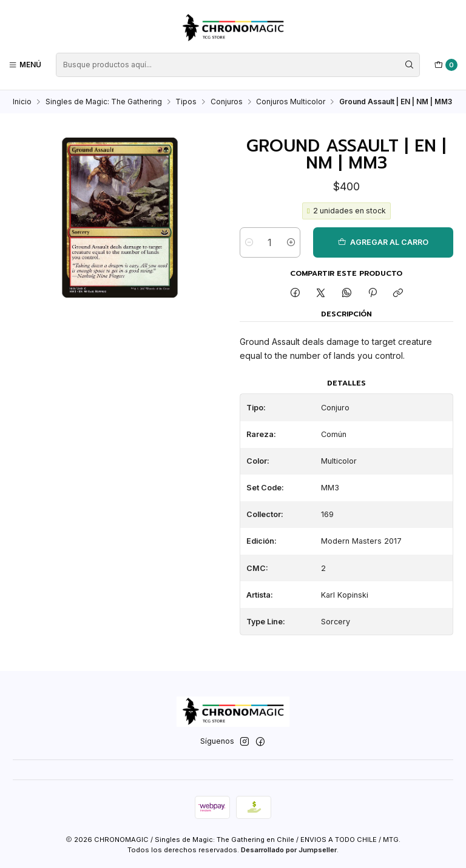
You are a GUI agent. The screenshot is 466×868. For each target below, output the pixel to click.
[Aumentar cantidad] (291, 243)
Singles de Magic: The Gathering (104, 102)
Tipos (186, 102)
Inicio (22, 102)
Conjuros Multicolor (291, 102)
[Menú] (25, 65)
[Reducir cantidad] (249, 243)
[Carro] (446, 65)
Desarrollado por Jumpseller (289, 850)
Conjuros (227, 102)
